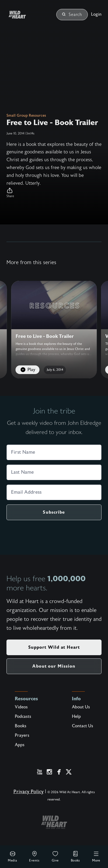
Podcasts (23, 716)
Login (96, 14)
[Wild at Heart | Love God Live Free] (24, 15)
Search (72, 15)
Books (75, 856)
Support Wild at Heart (54, 647)
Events (34, 856)
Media (12, 856)
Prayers (22, 735)
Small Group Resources (26, 116)
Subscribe (54, 512)
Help (76, 716)
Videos (21, 707)
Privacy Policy (29, 792)
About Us (81, 707)
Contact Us (83, 726)
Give (55, 856)
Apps (20, 745)
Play (27, 370)
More (96, 856)
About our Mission (54, 666)
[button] (54, 193)
